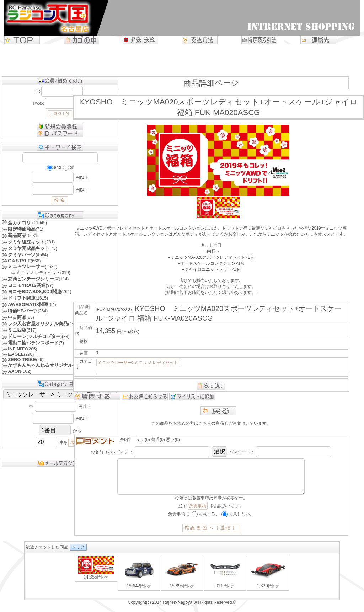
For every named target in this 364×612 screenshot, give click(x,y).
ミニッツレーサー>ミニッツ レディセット (138, 363)
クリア (78, 554)
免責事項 (198, 513)
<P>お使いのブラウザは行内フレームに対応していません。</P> (182, 583)
